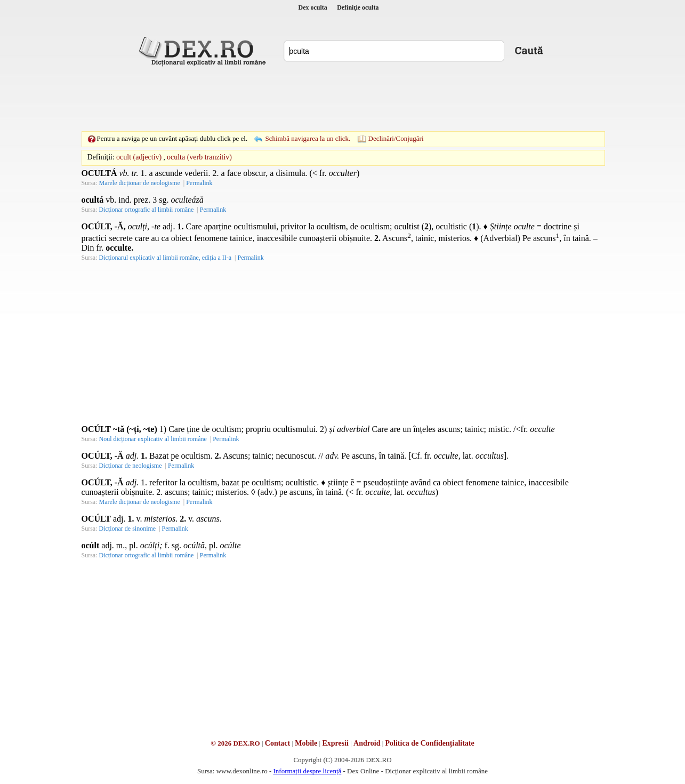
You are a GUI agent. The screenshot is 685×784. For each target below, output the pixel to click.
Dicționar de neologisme (131, 466)
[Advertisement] (343, 99)
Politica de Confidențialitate (430, 743)
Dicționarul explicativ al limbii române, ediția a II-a (166, 258)
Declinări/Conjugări (396, 138)
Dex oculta (313, 7)
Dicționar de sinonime (128, 529)
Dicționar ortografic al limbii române (147, 210)
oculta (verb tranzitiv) (199, 157)
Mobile (306, 743)
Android (367, 743)
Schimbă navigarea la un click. (308, 138)
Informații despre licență (307, 771)
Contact (277, 743)
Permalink (199, 183)
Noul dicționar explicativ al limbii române (153, 439)
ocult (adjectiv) (139, 157)
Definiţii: (101, 157)
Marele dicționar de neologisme (140, 183)
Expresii (335, 743)
